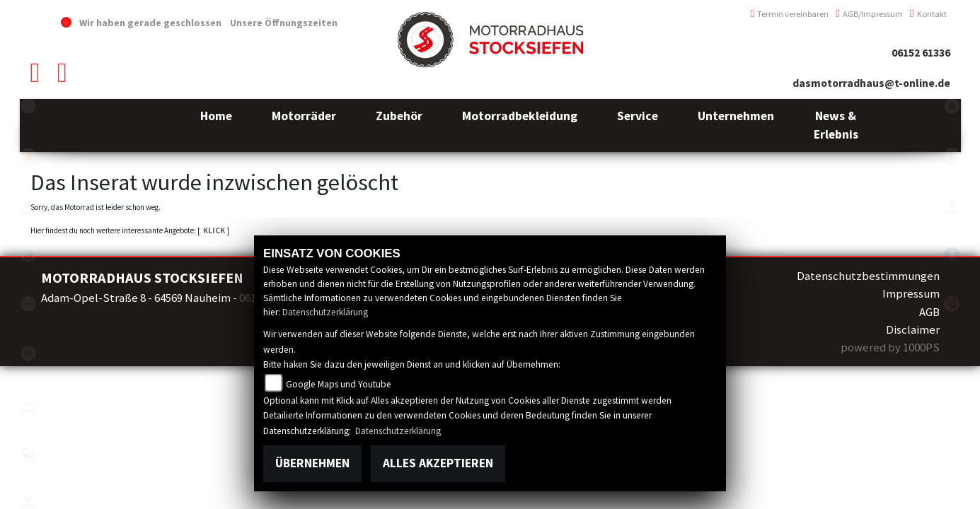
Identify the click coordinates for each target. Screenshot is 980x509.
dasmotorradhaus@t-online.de (871, 83)
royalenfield (28, 156)
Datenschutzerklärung (325, 312)
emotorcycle (28, 106)
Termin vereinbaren (790, 14)
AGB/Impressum (869, 14)
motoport (28, 205)
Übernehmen (312, 463)
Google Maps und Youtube (339, 384)
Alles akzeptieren (438, 463)
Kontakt (928, 14)
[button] (304, 125)
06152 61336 (921, 53)
